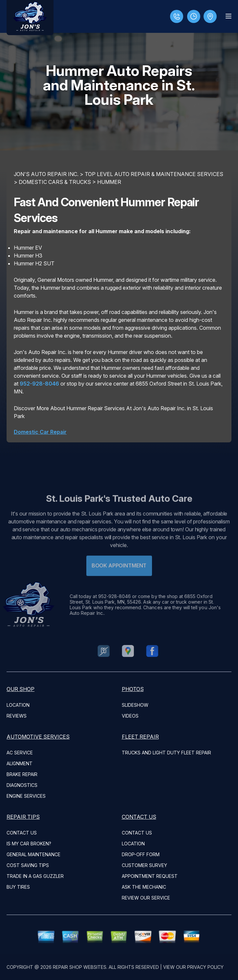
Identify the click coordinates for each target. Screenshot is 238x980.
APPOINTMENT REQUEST (150, 876)
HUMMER (109, 182)
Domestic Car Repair (40, 432)
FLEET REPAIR (140, 737)
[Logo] (30, 18)
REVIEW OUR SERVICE (146, 898)
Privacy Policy (205, 967)
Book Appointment (119, 574)
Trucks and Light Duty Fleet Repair (166, 753)
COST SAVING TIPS (28, 865)
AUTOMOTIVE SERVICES (38, 737)
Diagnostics (22, 785)
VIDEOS (130, 716)
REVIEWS (17, 716)
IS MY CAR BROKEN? (29, 844)
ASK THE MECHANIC (144, 887)
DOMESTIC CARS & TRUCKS (55, 182)
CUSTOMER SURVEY (144, 865)
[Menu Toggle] (228, 16)
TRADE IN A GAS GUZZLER (35, 876)
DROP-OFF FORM (141, 854)
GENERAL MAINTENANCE (33, 854)
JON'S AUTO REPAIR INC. (46, 174)
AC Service (20, 753)
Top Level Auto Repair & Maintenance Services (154, 174)
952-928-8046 (39, 384)
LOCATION (18, 705)
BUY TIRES (18, 887)
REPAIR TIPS (23, 817)
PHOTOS (133, 689)
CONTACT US (22, 833)
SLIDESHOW (135, 705)
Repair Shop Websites (80, 967)
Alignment (20, 763)
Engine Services (26, 796)
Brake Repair (22, 774)
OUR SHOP (21, 689)
